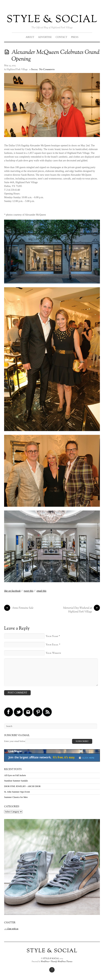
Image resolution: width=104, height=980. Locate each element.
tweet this (28, 591)
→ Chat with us (11, 929)
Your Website (53, 653)
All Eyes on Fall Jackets (15, 775)
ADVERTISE (45, 37)
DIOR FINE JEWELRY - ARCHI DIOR (22, 786)
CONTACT (61, 37)
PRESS (75, 37)
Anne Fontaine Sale (19, 608)
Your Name (52, 636)
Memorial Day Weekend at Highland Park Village (81, 610)
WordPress (45, 962)
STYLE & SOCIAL (52, 20)
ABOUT (30, 37)
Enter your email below (15, 741)
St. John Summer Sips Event (17, 792)
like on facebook (12, 591)
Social (35, 70)
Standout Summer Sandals (16, 781)
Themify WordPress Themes (62, 962)
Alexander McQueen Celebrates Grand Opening (55, 56)
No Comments (47, 69)
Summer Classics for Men (16, 797)
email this (41, 591)
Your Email (52, 645)
